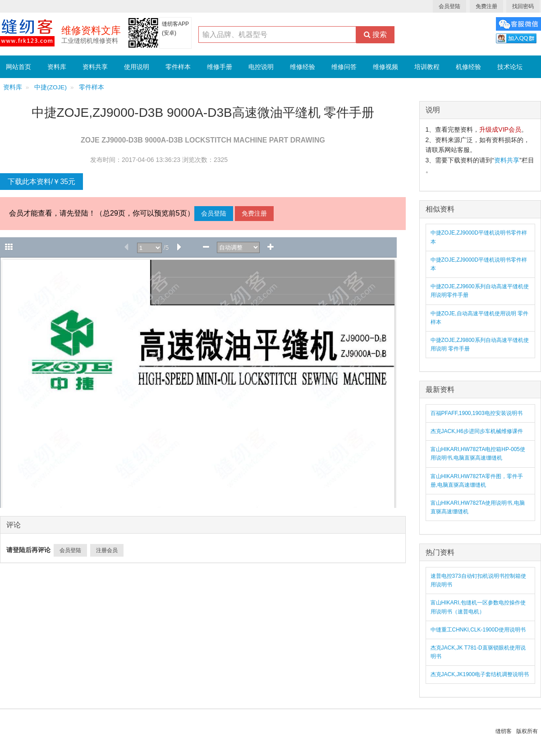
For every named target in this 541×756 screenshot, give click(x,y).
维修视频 (385, 67)
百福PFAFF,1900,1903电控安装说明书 (477, 413)
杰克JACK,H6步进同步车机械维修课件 (477, 431)
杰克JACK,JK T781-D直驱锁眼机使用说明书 (478, 652)
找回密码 (523, 6)
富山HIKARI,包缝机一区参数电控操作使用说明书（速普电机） (478, 607)
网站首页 (18, 67)
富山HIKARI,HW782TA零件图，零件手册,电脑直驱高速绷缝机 (477, 481)
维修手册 (220, 67)
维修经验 (303, 67)
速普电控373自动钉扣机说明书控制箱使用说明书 (478, 580)
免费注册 (486, 6)
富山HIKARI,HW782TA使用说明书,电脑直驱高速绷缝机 (478, 507)
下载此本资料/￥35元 (41, 182)
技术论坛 (510, 67)
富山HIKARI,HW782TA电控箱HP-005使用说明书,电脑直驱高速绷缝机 (478, 454)
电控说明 (261, 67)
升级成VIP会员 (500, 129)
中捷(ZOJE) (50, 87)
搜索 (375, 35)
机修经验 (468, 67)
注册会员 (107, 550)
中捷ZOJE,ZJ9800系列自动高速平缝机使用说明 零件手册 (480, 344)
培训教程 (427, 67)
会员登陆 (449, 6)
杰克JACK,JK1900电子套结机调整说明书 (480, 674)
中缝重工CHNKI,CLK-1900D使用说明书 (478, 630)
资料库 (57, 67)
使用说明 (137, 67)
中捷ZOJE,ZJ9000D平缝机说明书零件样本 (479, 237)
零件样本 (178, 67)
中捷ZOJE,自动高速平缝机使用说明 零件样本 (479, 318)
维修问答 (344, 67)
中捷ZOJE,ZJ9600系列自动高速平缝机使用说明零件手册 (480, 291)
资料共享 (95, 67)
